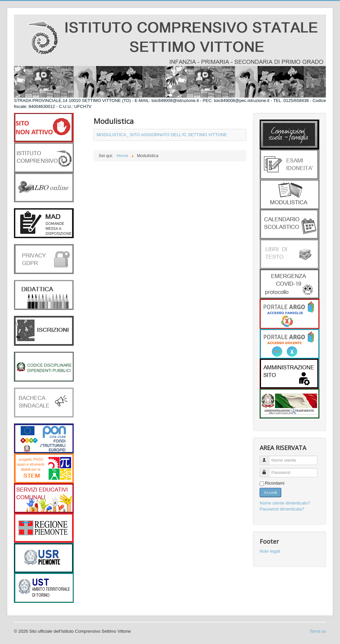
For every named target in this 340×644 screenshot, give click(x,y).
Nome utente (267, 458)
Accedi (270, 492)
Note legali (270, 551)
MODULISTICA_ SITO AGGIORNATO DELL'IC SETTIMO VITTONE (162, 135)
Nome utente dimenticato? (285, 503)
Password (267, 470)
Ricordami (275, 483)
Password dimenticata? (282, 509)
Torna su (318, 631)
